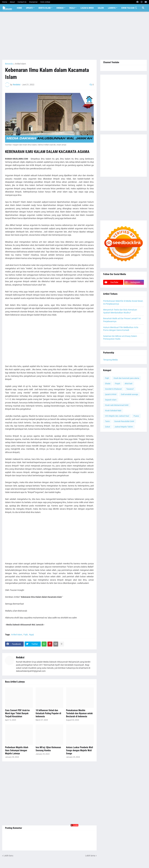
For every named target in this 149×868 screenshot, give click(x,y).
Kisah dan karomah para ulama (126, 378)
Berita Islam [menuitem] (45, 8)
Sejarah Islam (111, 400)
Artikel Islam (20, 64)
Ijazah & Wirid (111, 394)
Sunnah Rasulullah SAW (124, 421)
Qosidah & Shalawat (113, 389)
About (12, 2)
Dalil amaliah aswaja (129, 394)
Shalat (108, 384)
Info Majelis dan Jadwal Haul (117, 416)
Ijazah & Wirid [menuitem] (87, 8)
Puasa (136, 416)
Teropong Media (110, 360)
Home (5, 2)
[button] (136, 8)
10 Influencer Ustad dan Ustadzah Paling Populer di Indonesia (48, 713)
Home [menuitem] (19, 8)
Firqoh (117, 384)
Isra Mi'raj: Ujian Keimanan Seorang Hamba (48, 749)
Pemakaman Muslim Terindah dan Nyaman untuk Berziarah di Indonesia (79, 713)
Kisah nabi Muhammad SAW (117, 405)
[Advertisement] (74, 36)
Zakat (107, 427)
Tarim (107, 421)
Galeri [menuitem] (101, 8)
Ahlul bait (128, 384)
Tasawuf (130, 389)
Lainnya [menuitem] (112, 8)
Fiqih (26, 635)
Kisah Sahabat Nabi (113, 411)
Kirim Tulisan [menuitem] (128, 8)
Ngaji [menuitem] (72, 8)
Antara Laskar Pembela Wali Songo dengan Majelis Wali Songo (80, 750)
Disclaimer (33, 2)
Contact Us (22, 2)
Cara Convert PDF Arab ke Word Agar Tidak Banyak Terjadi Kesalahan (17, 713)
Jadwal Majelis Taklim (124, 427)
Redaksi (20, 657)
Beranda (9, 64)
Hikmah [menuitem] (60, 8)
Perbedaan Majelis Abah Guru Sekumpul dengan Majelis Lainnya (17, 750)
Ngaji (31, 635)
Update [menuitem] (29, 8)
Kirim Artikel (45, 2)
